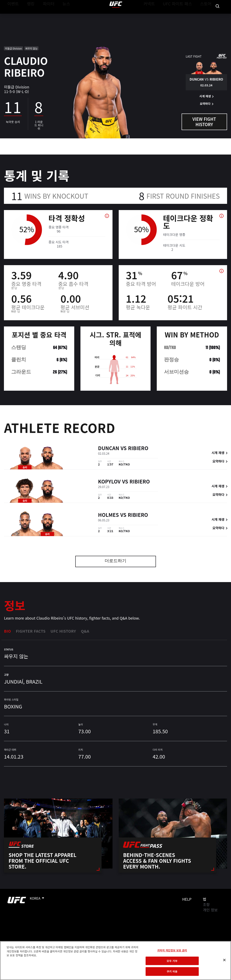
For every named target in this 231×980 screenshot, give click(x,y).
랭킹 (28, 16)
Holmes (108, 515)
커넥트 (158, 16)
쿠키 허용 (172, 971)
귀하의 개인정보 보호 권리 (172, 950)
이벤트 (12, 16)
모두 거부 (172, 961)
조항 (206, 904)
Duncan (109, 449)
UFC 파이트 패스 (183, 16)
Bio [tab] (7, 631)
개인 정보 (210, 910)
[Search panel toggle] (218, 16)
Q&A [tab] (85, 631)
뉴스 (61, 16)
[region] (115, 961)
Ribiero (138, 449)
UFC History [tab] (63, 631)
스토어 (207, 16)
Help (187, 899)
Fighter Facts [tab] (31, 631)
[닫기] (224, 960)
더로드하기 (115, 561)
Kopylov (109, 482)
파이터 (45, 16)
